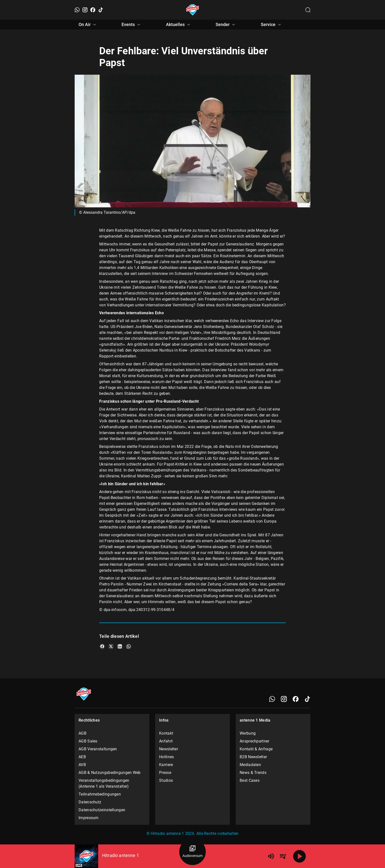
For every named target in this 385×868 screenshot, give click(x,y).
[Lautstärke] (271, 856)
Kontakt (166, 733)
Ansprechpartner (254, 741)
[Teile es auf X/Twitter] (111, 646)
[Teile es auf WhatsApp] (129, 646)
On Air (88, 25)
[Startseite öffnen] (193, 10)
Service (272, 25)
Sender (226, 25)
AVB (82, 765)
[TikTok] (101, 10)
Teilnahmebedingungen (100, 794)
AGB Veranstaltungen (98, 749)
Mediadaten (250, 765)
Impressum (89, 818)
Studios (166, 780)
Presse (165, 773)
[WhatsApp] (77, 10)
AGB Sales (88, 741)
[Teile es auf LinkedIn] (120, 646)
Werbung (248, 733)
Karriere (166, 765)
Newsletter (169, 749)
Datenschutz (90, 802)
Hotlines (166, 757)
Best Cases (250, 780)
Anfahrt (166, 741)
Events (132, 25)
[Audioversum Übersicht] (192, 852)
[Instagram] (85, 10)
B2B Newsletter (253, 757)
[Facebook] (93, 10)
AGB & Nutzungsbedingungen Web (110, 773)
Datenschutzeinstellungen (102, 810)
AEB (82, 757)
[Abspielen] (300, 856)
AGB (82, 733)
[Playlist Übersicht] (283, 856)
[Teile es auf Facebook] (102, 646)
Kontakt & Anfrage (256, 749)
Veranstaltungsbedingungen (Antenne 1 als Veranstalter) (104, 783)
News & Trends (253, 773)
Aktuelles (179, 25)
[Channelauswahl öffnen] (308, 10)
